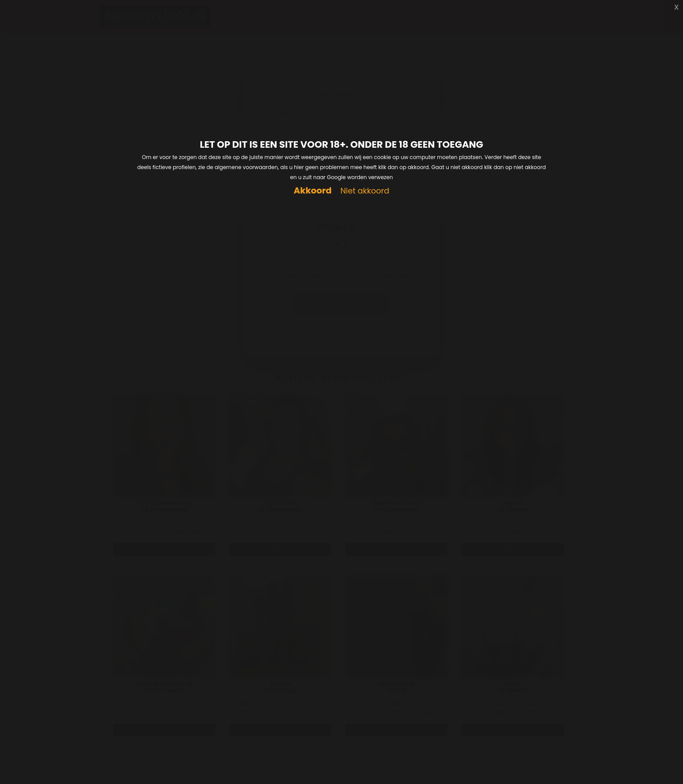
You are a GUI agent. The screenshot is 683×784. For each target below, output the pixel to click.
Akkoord (313, 191)
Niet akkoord (365, 191)
